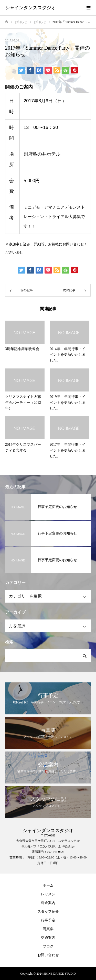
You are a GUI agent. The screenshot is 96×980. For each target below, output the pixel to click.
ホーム (48, 885)
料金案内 (48, 903)
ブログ (48, 946)
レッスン (48, 894)
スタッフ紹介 (48, 912)
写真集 (48, 929)
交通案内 (48, 938)
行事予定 (48, 920)
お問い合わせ (48, 955)
